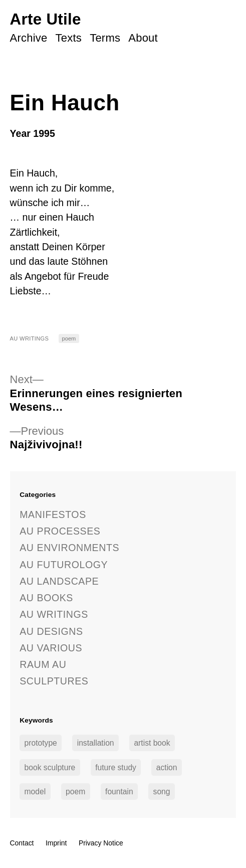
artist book (152, 743)
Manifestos (53, 514)
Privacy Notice (101, 843)
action (167, 767)
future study (116, 767)
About (143, 38)
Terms (105, 38)
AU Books (46, 598)
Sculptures (54, 681)
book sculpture (50, 767)
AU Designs (51, 631)
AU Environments (69, 548)
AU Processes (60, 531)
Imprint (56, 843)
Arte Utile (46, 19)
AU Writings (30, 338)
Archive (29, 38)
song (162, 792)
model (35, 792)
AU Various (51, 648)
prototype (41, 743)
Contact (22, 843)
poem (69, 338)
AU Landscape (59, 581)
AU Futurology (64, 565)
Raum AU (43, 664)
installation (96, 743)
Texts (69, 38)
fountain (119, 792)
